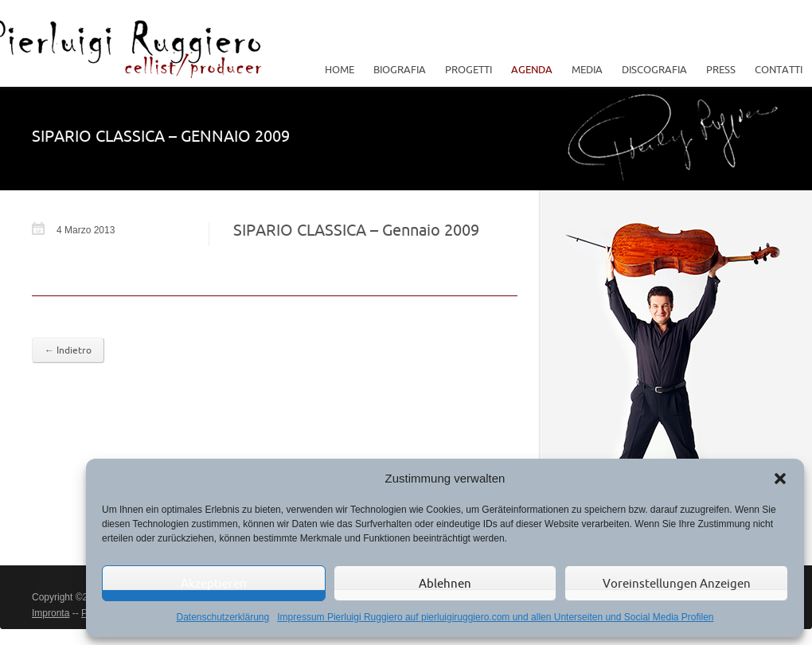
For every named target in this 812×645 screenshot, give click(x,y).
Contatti (779, 69)
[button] (780, 479)
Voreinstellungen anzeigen (677, 583)
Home (340, 69)
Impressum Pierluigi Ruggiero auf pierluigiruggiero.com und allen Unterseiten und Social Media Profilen (495, 617)
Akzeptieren (214, 583)
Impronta (51, 613)
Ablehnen (445, 583)
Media (583, 69)
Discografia (654, 69)
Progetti (465, 69)
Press (721, 69)
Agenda (532, 69)
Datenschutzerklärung (223, 617)
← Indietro (68, 350)
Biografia (400, 69)
